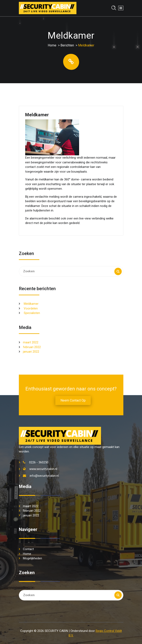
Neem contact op (73, 400)
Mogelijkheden (32, 558)
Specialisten (32, 313)
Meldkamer (31, 304)
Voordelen (31, 308)
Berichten (67, 45)
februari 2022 (32, 347)
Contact (28, 549)
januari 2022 (31, 352)
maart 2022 (31, 342)
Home (52, 45)
